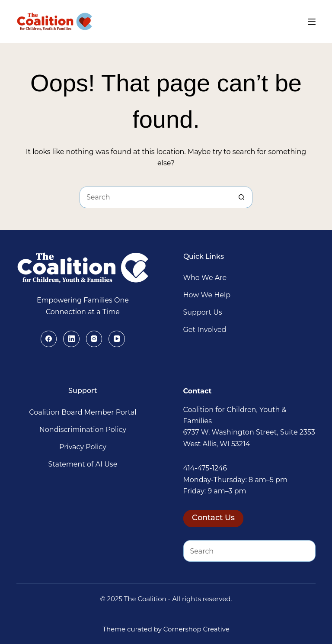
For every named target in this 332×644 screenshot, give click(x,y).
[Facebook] (49, 339)
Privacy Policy (83, 447)
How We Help (207, 295)
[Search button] (242, 197)
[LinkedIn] (71, 339)
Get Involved (205, 330)
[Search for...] (155, 197)
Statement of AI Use (83, 464)
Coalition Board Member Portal (83, 412)
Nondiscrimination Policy (83, 430)
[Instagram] (94, 339)
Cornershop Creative (196, 629)
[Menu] (312, 22)
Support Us (203, 312)
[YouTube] (117, 339)
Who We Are (205, 278)
